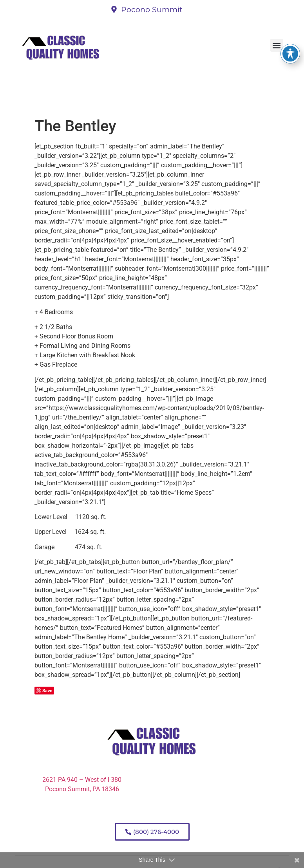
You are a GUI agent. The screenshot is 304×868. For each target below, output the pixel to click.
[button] (277, 45)
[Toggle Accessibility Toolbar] (290, 41)
